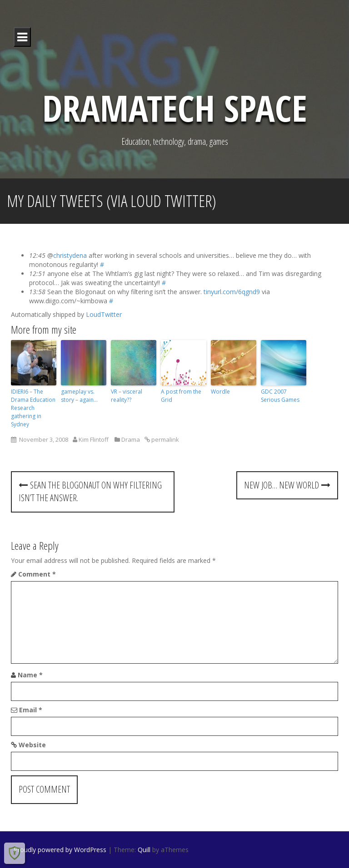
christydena (70, 255)
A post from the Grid (181, 396)
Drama (131, 439)
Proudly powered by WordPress (60, 850)
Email (31, 710)
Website (32, 745)
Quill (144, 850)
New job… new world (287, 485)
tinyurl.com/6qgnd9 (232, 292)
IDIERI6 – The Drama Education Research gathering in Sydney (33, 408)
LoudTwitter (104, 314)
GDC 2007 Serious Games (280, 396)
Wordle (220, 392)
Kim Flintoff (94, 439)
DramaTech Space (175, 107)
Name (30, 675)
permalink (165, 439)
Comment (37, 574)
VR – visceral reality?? (127, 396)
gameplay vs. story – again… (79, 396)
